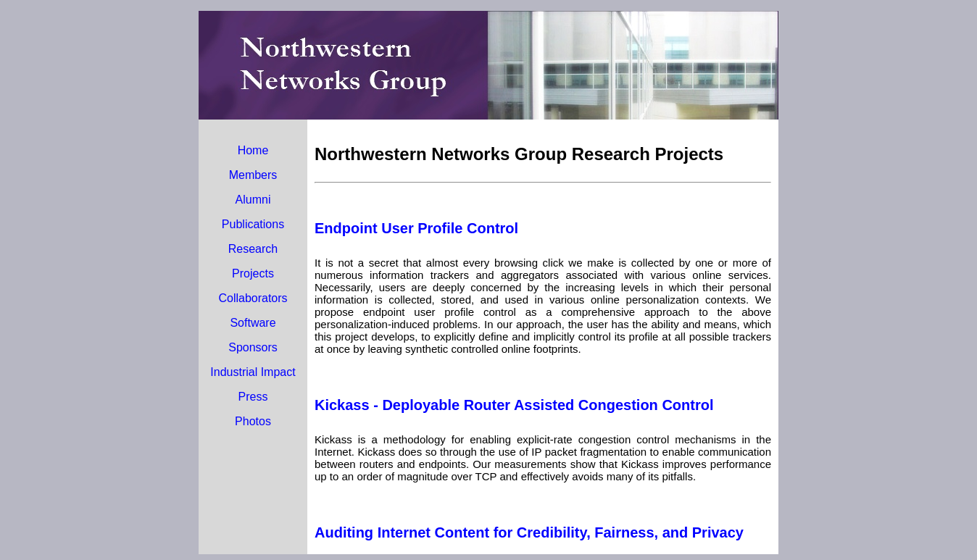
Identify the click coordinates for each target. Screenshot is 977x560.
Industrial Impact (253, 372)
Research (253, 249)
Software (253, 323)
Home (253, 150)
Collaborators (253, 298)
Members (253, 175)
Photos (253, 421)
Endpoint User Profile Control (416, 228)
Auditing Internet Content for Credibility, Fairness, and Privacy (529, 532)
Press (253, 397)
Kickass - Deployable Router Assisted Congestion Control (514, 405)
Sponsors (253, 347)
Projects (253, 273)
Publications (253, 224)
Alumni (253, 200)
